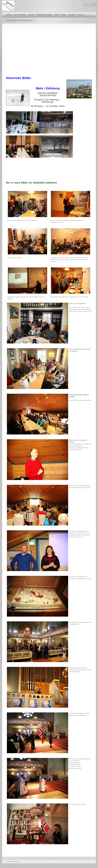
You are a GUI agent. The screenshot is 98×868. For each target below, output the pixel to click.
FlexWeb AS (11, 865)
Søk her (90, 15)
